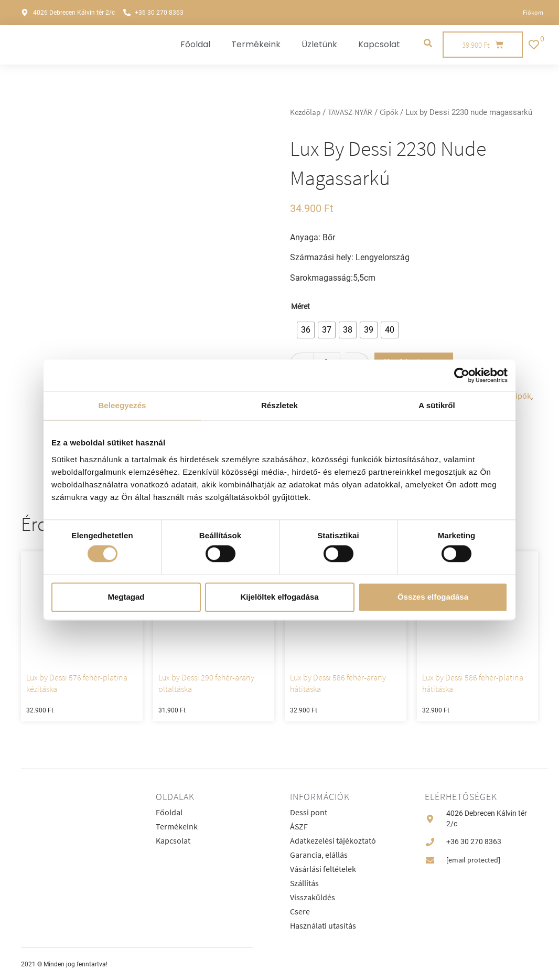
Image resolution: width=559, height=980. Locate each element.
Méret (300, 307)
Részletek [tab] (279, 405)
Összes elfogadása (433, 597)
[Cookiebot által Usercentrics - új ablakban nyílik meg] (462, 375)
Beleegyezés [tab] (122, 405)
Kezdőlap (305, 112)
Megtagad (126, 597)
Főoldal (195, 44)
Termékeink (256, 44)
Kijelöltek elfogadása (279, 597)
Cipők (389, 112)
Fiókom (533, 12)
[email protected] (473, 860)
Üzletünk (319, 44)
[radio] (306, 330)
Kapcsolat (379, 44)
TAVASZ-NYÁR (350, 112)
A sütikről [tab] (437, 405)
